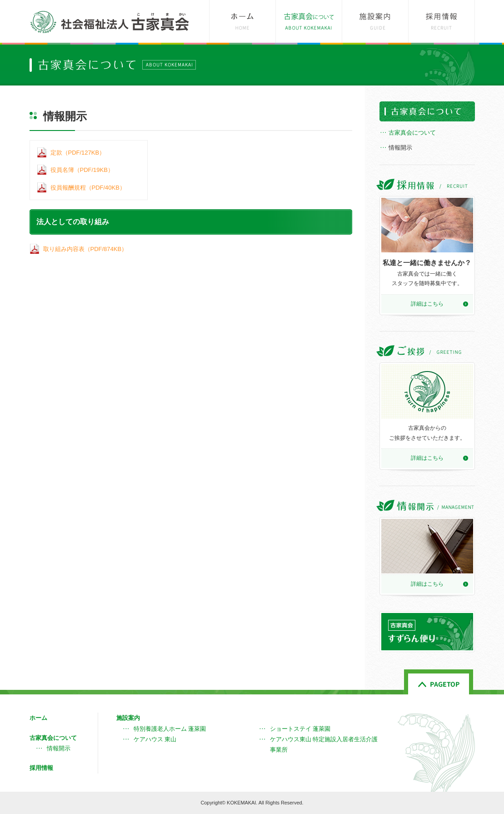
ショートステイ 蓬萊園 (300, 729)
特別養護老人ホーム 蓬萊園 (170, 729)
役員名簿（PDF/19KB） (82, 170)
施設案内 (128, 718)
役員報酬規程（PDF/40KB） (88, 188)
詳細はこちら (427, 304)
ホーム (38, 718)
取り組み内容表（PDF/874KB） (85, 249)
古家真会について (412, 133)
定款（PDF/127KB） (78, 153)
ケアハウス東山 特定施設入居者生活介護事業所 (324, 744)
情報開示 (400, 148)
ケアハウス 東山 (155, 739)
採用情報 (41, 768)
